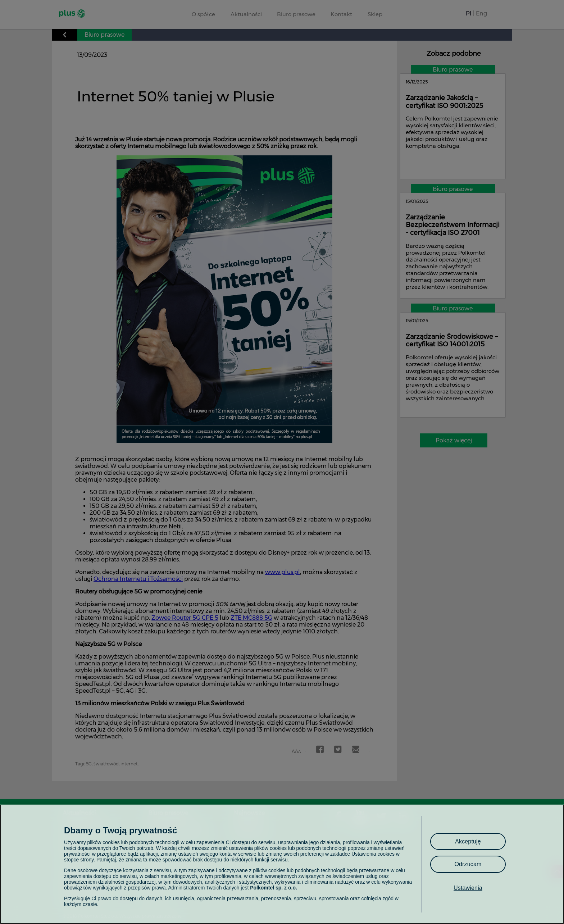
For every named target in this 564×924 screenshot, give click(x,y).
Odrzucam (468, 864)
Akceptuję (468, 841)
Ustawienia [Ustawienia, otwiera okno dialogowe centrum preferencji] (468, 888)
